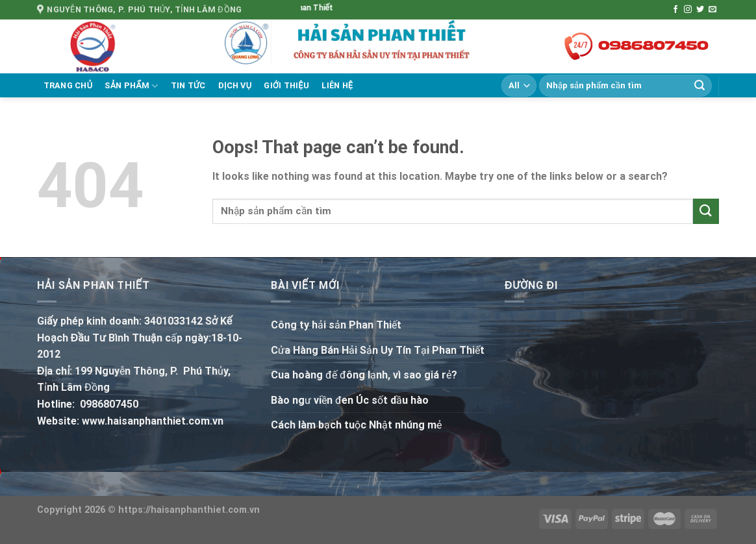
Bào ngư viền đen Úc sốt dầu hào (350, 400)
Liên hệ (337, 85)
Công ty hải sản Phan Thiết (336, 325)
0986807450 (109, 404)
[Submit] (699, 86)
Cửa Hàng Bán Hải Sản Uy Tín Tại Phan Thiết (378, 350)
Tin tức (188, 85)
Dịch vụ (235, 85)
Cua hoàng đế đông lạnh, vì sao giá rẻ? (364, 375)
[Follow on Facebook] (675, 10)
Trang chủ (68, 85)
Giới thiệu (286, 85)
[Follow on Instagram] (688, 10)
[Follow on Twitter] (700, 10)
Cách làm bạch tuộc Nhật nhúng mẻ (356, 425)
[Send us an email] (712, 10)
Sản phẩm (131, 86)
